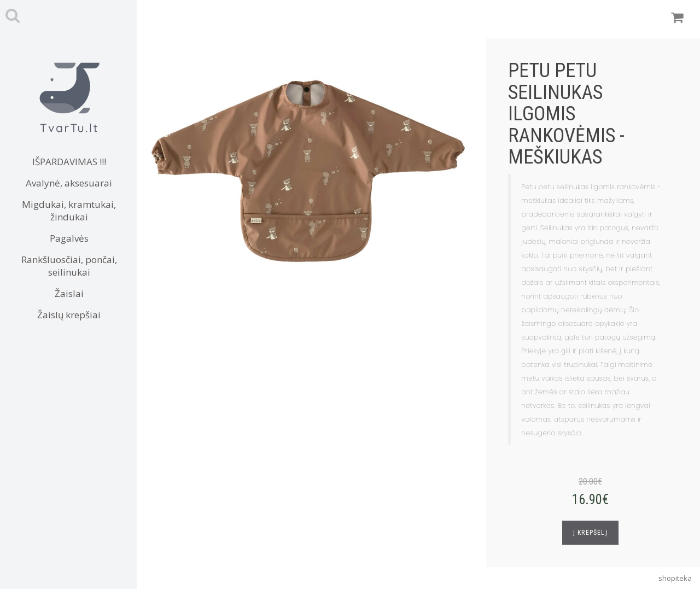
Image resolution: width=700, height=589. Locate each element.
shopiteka (675, 578)
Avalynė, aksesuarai (69, 183)
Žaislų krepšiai (69, 315)
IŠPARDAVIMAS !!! (69, 162)
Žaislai (69, 293)
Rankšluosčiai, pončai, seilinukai (69, 266)
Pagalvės (69, 238)
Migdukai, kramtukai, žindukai (69, 211)
